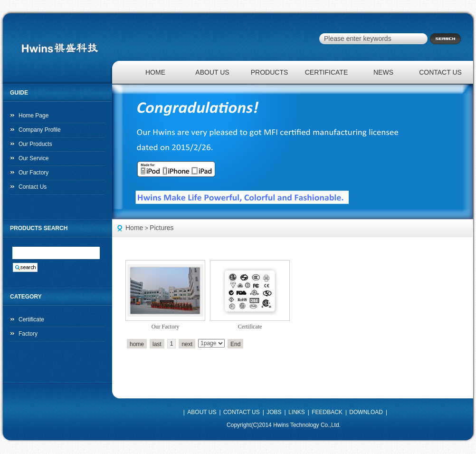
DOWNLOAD (366, 412)
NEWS (383, 72)
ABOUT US (212, 72)
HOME (155, 72)
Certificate (250, 327)
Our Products (35, 144)
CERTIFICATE (327, 72)
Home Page (33, 116)
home (137, 344)
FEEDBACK (327, 412)
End (235, 344)
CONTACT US (440, 72)
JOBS (274, 412)
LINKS (297, 412)
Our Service (33, 158)
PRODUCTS (270, 72)
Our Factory (33, 173)
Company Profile (40, 130)
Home (134, 228)
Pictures (162, 228)
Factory (28, 334)
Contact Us (33, 187)
